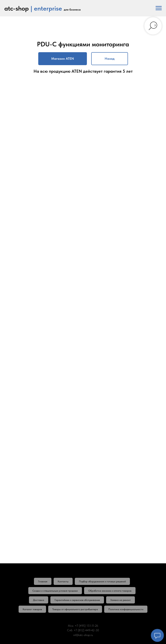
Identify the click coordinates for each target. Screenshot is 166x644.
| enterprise (46, 8)
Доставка (39, 600)
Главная (43, 581)
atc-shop (17, 8)
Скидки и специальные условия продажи (55, 591)
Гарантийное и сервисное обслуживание (77, 600)
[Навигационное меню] (159, 8)
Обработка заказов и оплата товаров (110, 591)
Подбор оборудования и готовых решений (102, 581)
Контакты (63, 581)
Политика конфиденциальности (126, 609)
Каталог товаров (32, 609)
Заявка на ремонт (121, 600)
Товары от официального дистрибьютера (75, 609)
